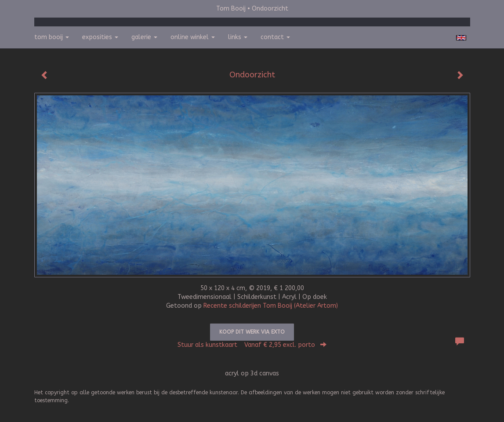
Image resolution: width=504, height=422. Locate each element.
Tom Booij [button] (52, 37)
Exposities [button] (100, 37)
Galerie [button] (144, 37)
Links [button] (238, 37)
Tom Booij (231, 9)
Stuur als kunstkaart (252, 345)
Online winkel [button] (193, 37)
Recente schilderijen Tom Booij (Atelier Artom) (271, 306)
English (461, 38)
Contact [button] (275, 37)
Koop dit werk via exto (252, 332)
